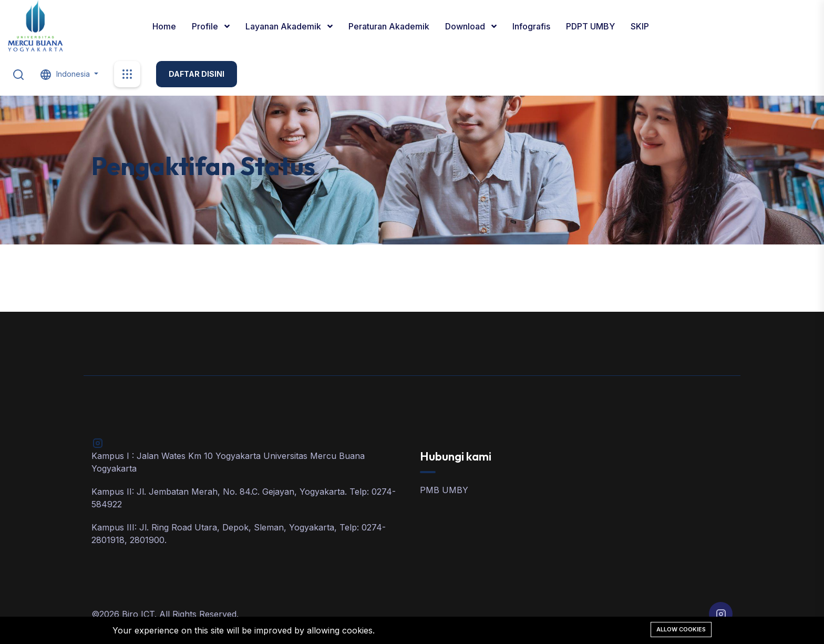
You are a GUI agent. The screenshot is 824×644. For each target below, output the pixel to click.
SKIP (640, 26)
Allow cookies (681, 629)
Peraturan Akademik (389, 26)
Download (466, 26)
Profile (206, 26)
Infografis (531, 26)
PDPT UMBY (590, 26)
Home (164, 26)
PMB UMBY (444, 490)
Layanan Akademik (284, 26)
